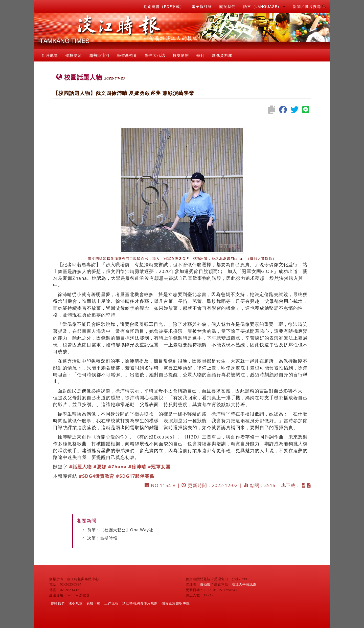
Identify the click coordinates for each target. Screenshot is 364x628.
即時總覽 (50, 55)
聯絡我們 (58, 603)
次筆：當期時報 (102, 538)
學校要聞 (74, 55)
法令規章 (76, 603)
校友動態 (181, 55)
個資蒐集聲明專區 (176, 603)
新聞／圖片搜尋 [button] (309, 6)
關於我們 (227, 6)
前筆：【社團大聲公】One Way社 (120, 530)
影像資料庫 (222, 55)
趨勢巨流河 (99, 55)
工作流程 (111, 603)
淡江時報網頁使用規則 (140, 603)
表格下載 (94, 603)
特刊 (200, 55)
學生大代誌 (155, 55)
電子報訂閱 (202, 6)
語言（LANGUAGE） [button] (264, 6)
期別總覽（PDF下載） (164, 6)
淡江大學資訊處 (244, 584)
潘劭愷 (205, 584)
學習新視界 (127, 55)
